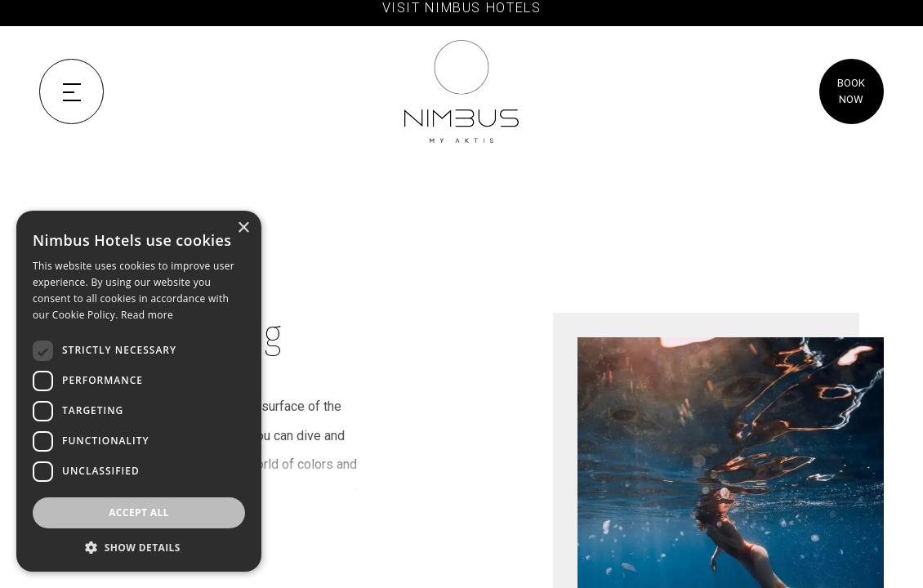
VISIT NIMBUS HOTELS (462, 8)
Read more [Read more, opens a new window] (147, 315)
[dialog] (139, 391)
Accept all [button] (139, 512)
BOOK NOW (851, 91)
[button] (139, 547)
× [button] (243, 228)
